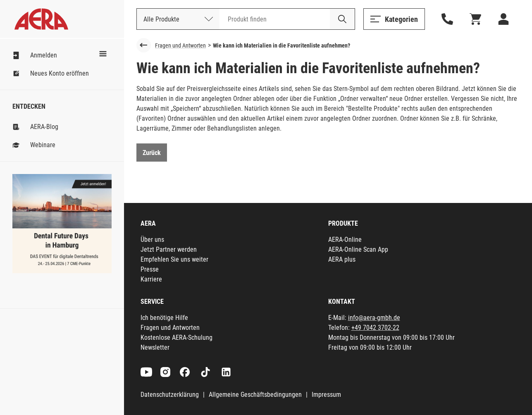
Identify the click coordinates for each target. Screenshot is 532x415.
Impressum (326, 395)
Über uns (152, 240)
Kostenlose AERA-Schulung (177, 337)
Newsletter (155, 347)
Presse (150, 269)
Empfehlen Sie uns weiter (174, 259)
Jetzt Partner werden (169, 249)
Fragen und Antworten (180, 45)
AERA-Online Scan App (358, 249)
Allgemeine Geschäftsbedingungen (255, 395)
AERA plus (342, 259)
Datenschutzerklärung (170, 395)
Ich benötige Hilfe (164, 318)
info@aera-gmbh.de (374, 318)
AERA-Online (345, 240)
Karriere (151, 279)
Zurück (152, 153)
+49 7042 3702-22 (375, 328)
